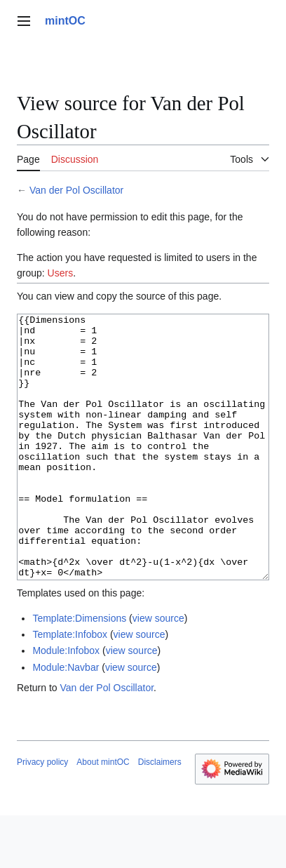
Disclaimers (160, 815)
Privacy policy (42, 815)
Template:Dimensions (79, 671)
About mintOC (103, 815)
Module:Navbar (66, 720)
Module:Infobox (66, 703)
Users (61, 273)
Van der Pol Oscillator (76, 190)
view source (158, 671)
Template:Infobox (70, 687)
